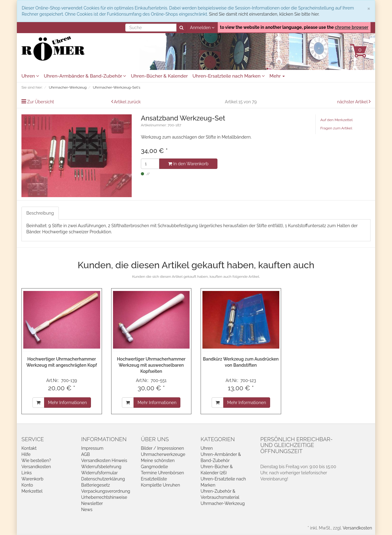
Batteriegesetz (96, 485)
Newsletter (92, 503)
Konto (27, 485)
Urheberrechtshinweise (104, 497)
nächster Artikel (353, 102)
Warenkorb (32, 479)
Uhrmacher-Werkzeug (223, 503)
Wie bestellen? (36, 460)
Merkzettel (32, 491)
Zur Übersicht (41, 102)
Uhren (30, 76)
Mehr (277, 76)
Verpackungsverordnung (106, 491)
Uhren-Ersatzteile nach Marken (228, 76)
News (87, 510)
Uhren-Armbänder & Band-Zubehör (85, 76)
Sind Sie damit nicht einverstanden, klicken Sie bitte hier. (264, 14)
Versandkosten (36, 467)
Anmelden (202, 28)
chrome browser (352, 27)
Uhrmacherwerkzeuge (163, 454)
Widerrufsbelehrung (101, 467)
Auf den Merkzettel (336, 120)
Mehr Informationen (68, 403)
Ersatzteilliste (154, 479)
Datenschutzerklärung (103, 479)
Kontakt (29, 448)
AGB (85, 454)
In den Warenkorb (188, 164)
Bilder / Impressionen (162, 448)
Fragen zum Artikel (336, 128)
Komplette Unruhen (160, 485)
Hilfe (26, 454)
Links (27, 473)
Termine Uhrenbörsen (162, 473)
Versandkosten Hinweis (104, 460)
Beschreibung (40, 213)
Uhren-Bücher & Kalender (159, 76)
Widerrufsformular (99, 473)
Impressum (92, 448)
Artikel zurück (127, 102)
